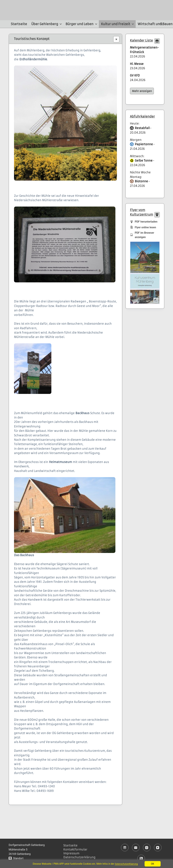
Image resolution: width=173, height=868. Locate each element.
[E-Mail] (136, 848)
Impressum (71, 853)
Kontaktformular (75, 849)
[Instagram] (147, 848)
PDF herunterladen (144, 221)
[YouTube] (158, 848)
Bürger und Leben (82, 24)
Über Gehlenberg (47, 24)
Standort (16, 858)
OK (153, 864)
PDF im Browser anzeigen (142, 235)
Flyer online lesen (143, 227)
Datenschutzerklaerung (126, 864)
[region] (86, 864)
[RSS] (141, 858)
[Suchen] (161, 24)
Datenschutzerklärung (79, 857)
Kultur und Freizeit (118, 24)
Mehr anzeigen (142, 91)
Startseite (19, 24)
